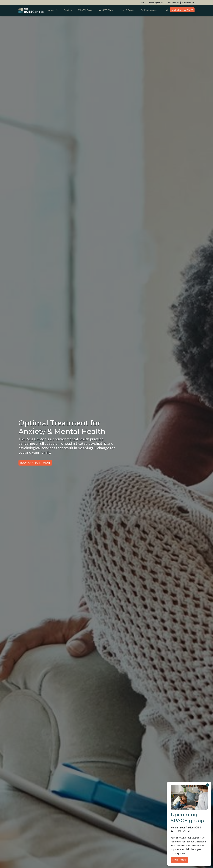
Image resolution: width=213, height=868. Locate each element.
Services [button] (68, 10)
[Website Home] (31, 11)
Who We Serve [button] (85, 10)
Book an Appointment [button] (35, 463)
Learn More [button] (179, 860)
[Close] (207, 785)
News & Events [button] (127, 10)
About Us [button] (53, 10)
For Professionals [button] (149, 10)
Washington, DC (156, 3)
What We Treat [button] (106, 10)
